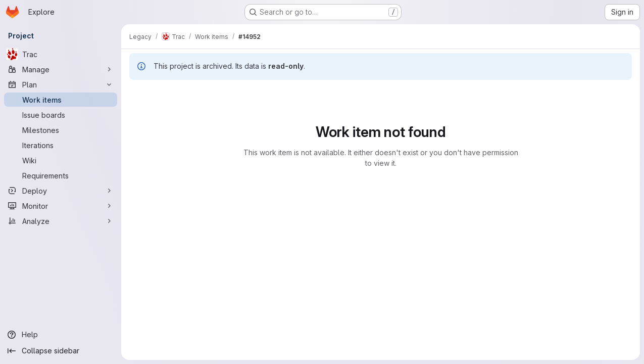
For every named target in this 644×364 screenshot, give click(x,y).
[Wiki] (61, 160)
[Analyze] (61, 221)
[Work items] (61, 100)
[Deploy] (61, 191)
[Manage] (61, 69)
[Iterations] (61, 145)
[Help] (61, 335)
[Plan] (61, 84)
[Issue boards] (61, 115)
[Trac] (61, 54)
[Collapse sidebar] (61, 351)
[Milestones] (61, 130)
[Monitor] (61, 206)
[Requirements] (61, 175)
